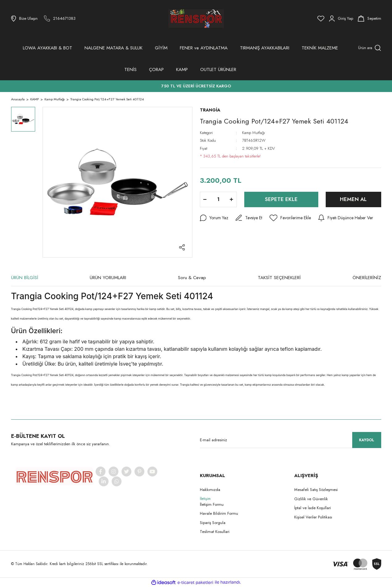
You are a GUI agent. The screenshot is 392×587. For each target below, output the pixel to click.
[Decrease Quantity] (205, 199)
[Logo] (196, 19)
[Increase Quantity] (232, 199)
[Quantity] (218, 199)
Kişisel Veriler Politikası (313, 517)
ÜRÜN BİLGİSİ (25, 278)
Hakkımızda (210, 490)
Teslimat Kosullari (215, 532)
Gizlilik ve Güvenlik (311, 499)
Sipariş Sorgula (213, 523)
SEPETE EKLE (281, 199)
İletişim (205, 499)
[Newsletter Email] (291, 440)
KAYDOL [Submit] (367, 440)
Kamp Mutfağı (254, 133)
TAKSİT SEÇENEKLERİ (279, 278)
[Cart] (369, 19)
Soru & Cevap (192, 278)
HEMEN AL (353, 199)
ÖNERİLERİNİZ (367, 278)
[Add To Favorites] (290, 218)
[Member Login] (341, 19)
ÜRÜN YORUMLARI (108, 278)
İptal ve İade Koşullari (313, 508)
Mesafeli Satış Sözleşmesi (316, 490)
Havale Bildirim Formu (219, 513)
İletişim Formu (212, 504)
